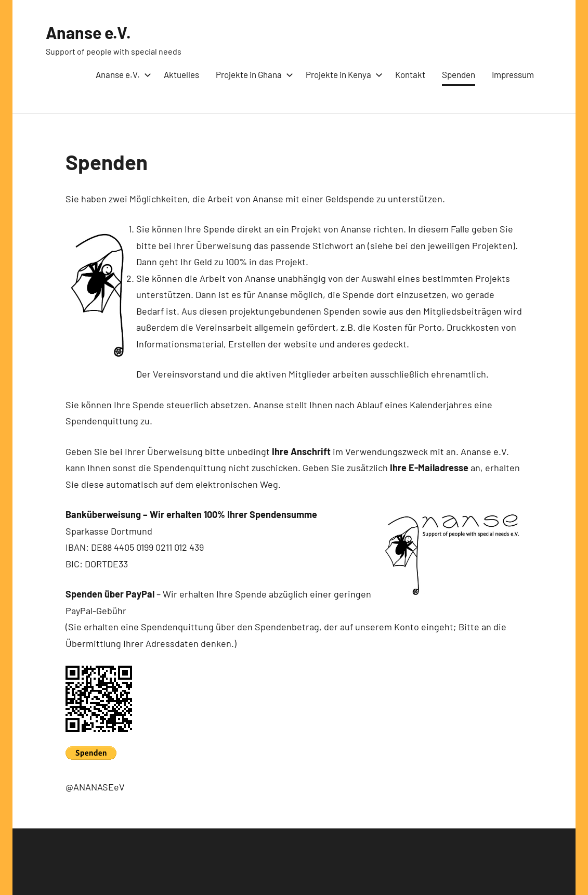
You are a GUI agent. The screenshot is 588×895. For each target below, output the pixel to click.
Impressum (513, 74)
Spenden (459, 74)
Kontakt (410, 74)
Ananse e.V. (88, 32)
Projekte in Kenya (342, 74)
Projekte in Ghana (252, 74)
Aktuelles (181, 74)
